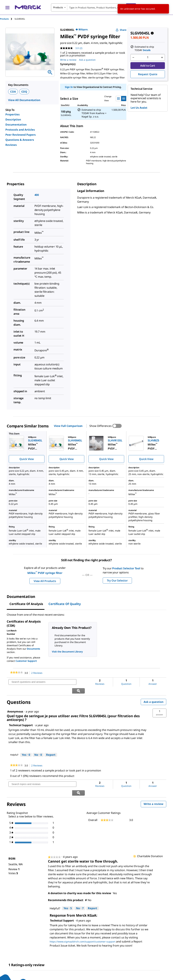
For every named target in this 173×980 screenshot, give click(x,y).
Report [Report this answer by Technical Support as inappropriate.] (51, 746)
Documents (33, 649)
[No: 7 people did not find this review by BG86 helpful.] (80, 891)
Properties (13, 114)
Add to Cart (148, 66)
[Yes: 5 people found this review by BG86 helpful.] (68, 891)
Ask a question (153, 693)
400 (37, 195)
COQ (24, 92)
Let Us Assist (139, 108)
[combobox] (94, 7)
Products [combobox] (58, 7)
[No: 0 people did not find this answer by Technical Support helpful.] (38, 746)
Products (4, 19)
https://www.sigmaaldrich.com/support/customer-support (83, 924)
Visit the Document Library (67, 652)
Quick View (27, 459)
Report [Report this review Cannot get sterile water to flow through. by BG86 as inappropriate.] (92, 891)
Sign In (69, 87)
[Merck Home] (28, 7)
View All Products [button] (45, 581)
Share (121, 30)
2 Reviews (38, 673)
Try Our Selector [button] (117, 580)
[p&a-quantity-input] (148, 57)
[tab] (7, 19)
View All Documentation (24, 100)
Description (13, 119)
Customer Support (26, 661)
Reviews (11, 145)
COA (13, 92)
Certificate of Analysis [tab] (26, 604)
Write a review (155, 787)
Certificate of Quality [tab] (65, 604)
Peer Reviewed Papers (21, 135)
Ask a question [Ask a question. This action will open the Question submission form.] (87, 60)
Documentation (16, 125)
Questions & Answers (20, 140)
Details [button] (147, 50)
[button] (159, 704)
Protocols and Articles (20, 130)
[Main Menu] (7, 7)
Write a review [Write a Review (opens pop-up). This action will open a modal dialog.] (68, 60)
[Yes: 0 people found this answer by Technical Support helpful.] (26, 746)
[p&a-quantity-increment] (162, 57)
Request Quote (148, 74)
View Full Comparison (68, 426)
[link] (16, 673)
